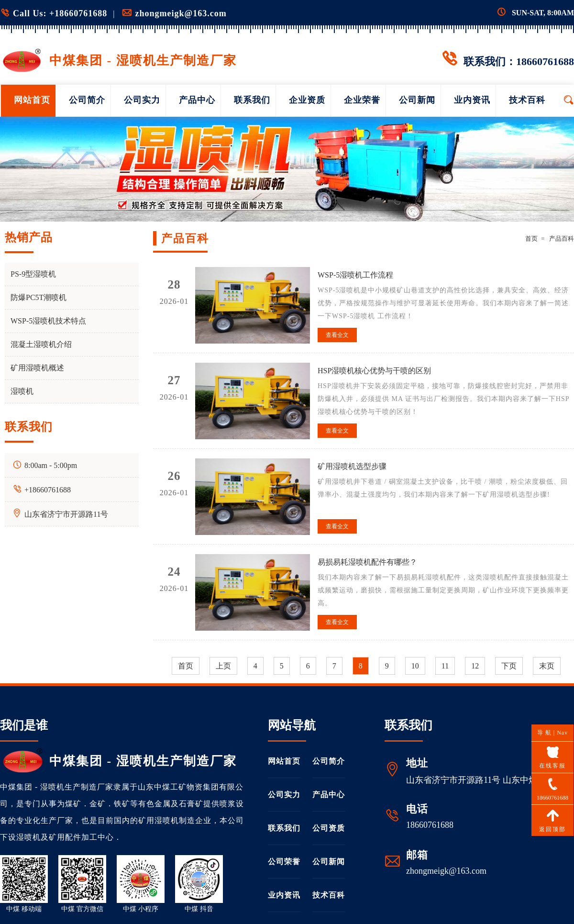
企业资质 (307, 100)
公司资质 (329, 828)
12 (475, 666)
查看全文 (337, 335)
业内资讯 (472, 100)
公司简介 (87, 100)
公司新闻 (417, 100)
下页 (509, 666)
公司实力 (142, 100)
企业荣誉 (362, 100)
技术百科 (527, 100)
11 (445, 666)
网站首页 (32, 100)
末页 (547, 666)
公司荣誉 (284, 862)
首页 (531, 239)
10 (415, 666)
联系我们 (252, 100)
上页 (223, 666)
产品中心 (197, 100)
